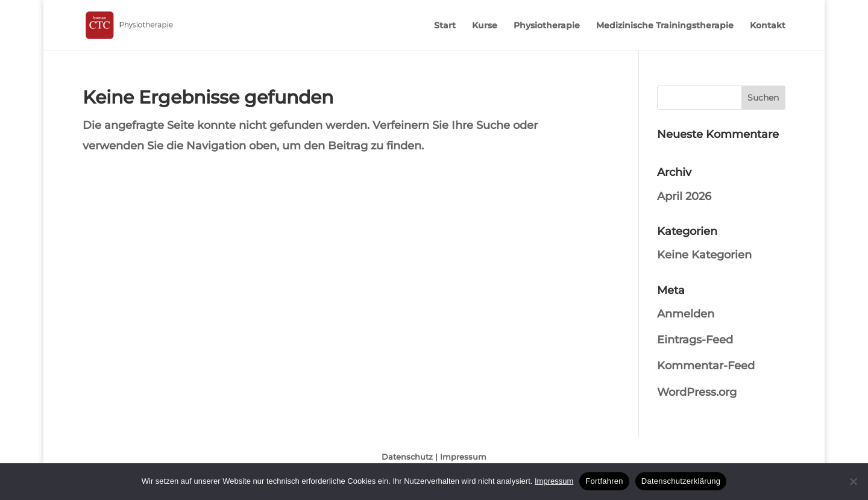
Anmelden (686, 314)
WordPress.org (697, 392)
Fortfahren (604, 481)
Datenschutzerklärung (681, 481)
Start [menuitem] (445, 26)
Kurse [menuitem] (485, 26)
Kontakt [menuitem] (768, 26)
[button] (764, 98)
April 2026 (684, 196)
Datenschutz (407, 457)
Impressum (463, 457)
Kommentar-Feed (706, 366)
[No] (853, 481)
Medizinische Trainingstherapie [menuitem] (665, 26)
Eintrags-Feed (695, 340)
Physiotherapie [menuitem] (547, 26)
